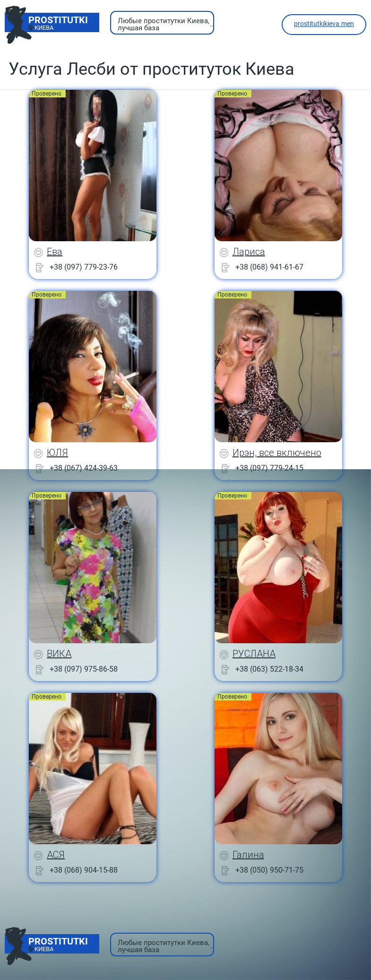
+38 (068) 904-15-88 (84, 870)
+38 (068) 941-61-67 (269, 267)
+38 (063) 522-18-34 (269, 669)
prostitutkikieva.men (324, 24)
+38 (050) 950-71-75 (269, 870)
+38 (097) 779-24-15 (269, 468)
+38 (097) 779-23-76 (84, 267)
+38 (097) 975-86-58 (84, 669)
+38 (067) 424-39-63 (84, 468)
